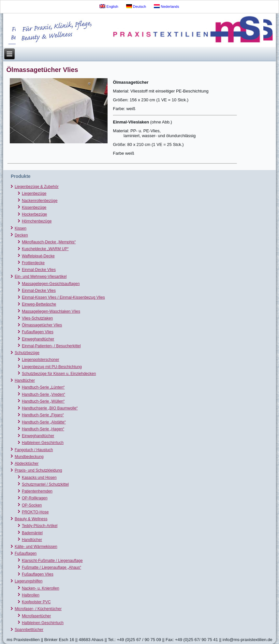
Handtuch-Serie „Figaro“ (43, 415)
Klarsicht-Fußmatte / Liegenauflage (52, 561)
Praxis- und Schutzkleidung (38, 470)
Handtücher (25, 380)
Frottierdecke (33, 263)
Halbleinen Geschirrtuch (43, 443)
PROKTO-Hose (35, 512)
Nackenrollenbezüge (40, 201)
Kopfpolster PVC (36, 602)
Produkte (21, 176)
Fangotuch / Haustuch (34, 450)
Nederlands (166, 6)
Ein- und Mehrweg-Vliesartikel (41, 277)
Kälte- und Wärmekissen (36, 547)
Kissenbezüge (34, 208)
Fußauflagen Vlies (38, 332)
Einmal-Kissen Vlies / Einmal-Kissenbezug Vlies (63, 297)
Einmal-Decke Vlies (39, 270)
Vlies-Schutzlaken (37, 318)
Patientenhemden (37, 491)
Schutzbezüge (27, 353)
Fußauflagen (26, 553)
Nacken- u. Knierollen (41, 588)
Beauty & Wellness (31, 519)
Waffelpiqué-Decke (38, 256)
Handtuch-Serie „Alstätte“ (44, 422)
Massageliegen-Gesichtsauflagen (51, 284)
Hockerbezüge (34, 214)
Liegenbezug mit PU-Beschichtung (52, 367)
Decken (21, 235)
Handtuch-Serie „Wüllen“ (43, 401)
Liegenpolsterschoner (41, 360)
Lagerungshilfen (29, 581)
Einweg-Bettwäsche (39, 304)
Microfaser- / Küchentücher (38, 609)
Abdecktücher (27, 464)
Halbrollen (31, 595)
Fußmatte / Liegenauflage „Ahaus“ (51, 567)
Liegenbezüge (34, 193)
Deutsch (136, 6)
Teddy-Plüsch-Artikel (40, 526)
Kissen (21, 228)
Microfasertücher (36, 616)
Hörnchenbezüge (37, 221)
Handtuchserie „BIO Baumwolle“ (50, 408)
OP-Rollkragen (35, 498)
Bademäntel (32, 533)
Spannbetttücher (29, 630)
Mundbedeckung (29, 457)
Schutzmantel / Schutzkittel (45, 484)
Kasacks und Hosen (39, 478)
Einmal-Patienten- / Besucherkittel (51, 346)
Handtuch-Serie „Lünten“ (43, 387)
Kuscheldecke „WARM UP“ (45, 249)
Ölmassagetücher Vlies (42, 325)
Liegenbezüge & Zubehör (37, 187)
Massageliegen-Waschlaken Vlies (51, 311)
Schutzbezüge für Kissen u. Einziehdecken (59, 374)
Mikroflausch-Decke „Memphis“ (49, 242)
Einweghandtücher (38, 339)
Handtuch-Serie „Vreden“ (44, 394)
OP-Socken (32, 505)
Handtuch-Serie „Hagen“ (43, 429)
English (109, 6)
